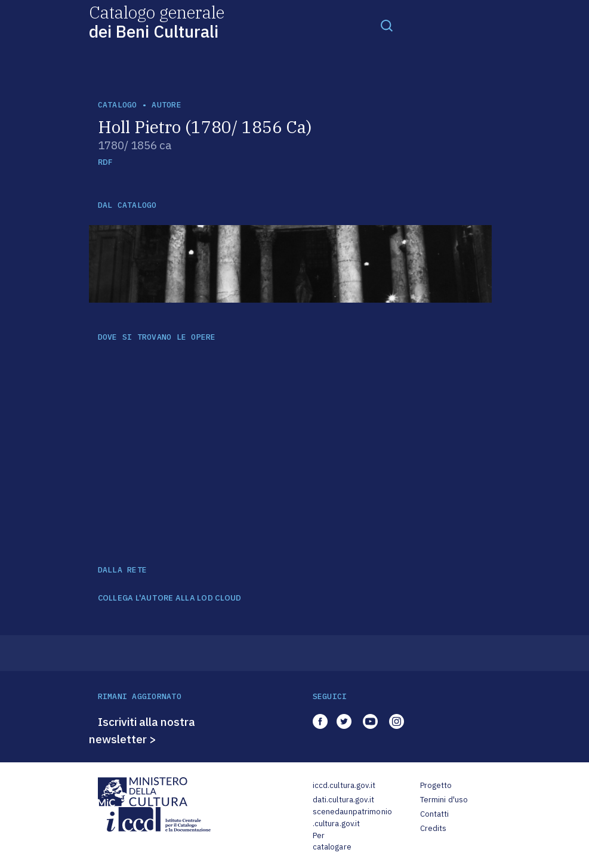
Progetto (436, 785)
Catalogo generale (157, 21)
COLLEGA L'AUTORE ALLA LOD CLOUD (170, 598)
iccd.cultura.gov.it (344, 785)
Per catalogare (332, 841)
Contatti (435, 814)
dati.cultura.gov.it (343, 800)
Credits (434, 828)
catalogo (118, 105)
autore (166, 105)
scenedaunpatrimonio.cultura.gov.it (352, 818)
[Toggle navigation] (387, 25)
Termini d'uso (444, 800)
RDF (105, 162)
